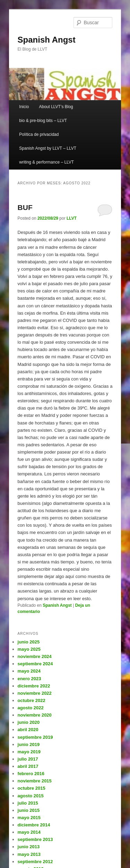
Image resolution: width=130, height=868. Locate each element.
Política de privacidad (39, 134)
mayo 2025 (29, 649)
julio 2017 (28, 759)
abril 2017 (28, 766)
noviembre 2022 (35, 693)
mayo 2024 (29, 671)
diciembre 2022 (34, 686)
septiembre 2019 (35, 737)
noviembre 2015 (35, 781)
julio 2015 (28, 803)
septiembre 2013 (35, 839)
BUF (25, 207)
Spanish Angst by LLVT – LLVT (48, 148)
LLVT (72, 218)
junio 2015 (29, 810)
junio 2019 (29, 744)
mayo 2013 (29, 854)
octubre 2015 (32, 788)
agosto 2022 (31, 708)
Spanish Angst (47, 40)
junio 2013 (29, 847)
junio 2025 (29, 642)
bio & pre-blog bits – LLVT (43, 121)
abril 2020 (28, 730)
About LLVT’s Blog (56, 107)
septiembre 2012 (35, 862)
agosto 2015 (31, 796)
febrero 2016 (31, 774)
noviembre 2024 (35, 656)
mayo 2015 (29, 818)
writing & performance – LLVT (46, 162)
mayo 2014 (29, 832)
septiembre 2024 (35, 664)
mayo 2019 (29, 752)
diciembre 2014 (34, 825)
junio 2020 (29, 722)
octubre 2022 (32, 700)
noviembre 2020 (35, 715)
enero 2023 (29, 679)
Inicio (24, 107)
